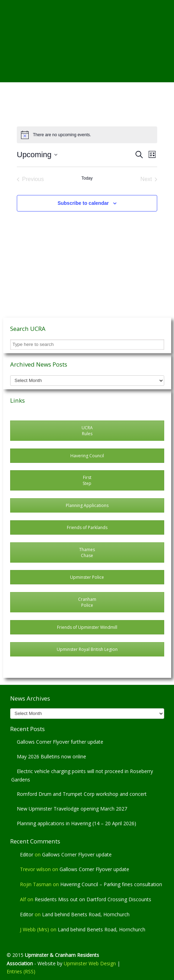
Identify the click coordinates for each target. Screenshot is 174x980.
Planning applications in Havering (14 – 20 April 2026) (76, 823)
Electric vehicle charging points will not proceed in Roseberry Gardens (82, 775)
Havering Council (87, 456)
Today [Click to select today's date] (87, 178)
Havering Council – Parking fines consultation (111, 884)
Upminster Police (87, 577)
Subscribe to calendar (83, 203)
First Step (87, 480)
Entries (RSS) (21, 971)
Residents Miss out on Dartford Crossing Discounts (93, 899)
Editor (27, 854)
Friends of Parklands (87, 527)
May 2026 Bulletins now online (51, 756)
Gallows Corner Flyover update (77, 854)
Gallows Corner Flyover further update (60, 742)
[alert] (87, 135)
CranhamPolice (87, 602)
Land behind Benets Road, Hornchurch (86, 914)
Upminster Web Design (90, 963)
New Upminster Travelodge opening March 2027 (72, 809)
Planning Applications (87, 505)
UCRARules (87, 431)
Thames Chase (87, 552)
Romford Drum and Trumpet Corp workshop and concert (82, 794)
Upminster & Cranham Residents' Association (87, 28)
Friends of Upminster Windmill (87, 627)
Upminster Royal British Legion (87, 649)
